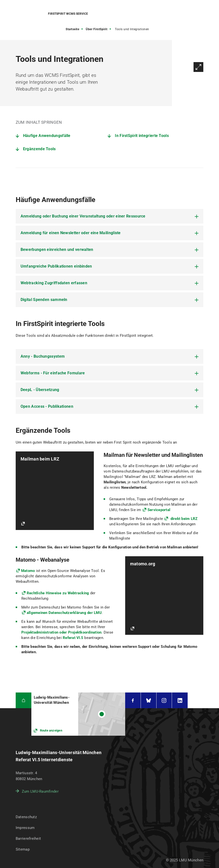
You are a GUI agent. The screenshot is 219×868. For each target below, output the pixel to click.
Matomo (28, 571)
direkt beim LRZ (183, 519)
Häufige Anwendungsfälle (47, 136)
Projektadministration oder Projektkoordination (61, 632)
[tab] (109, 216)
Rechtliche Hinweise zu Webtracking (58, 593)
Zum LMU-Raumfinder (40, 791)
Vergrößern (198, 67)
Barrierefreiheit (28, 839)
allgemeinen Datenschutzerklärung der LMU (64, 613)
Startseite (72, 29)
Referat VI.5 (73, 638)
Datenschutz (26, 817)
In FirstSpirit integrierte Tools (142, 136)
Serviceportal (159, 510)
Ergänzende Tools (39, 149)
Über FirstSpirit (97, 29)
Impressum (25, 828)
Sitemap (23, 849)
